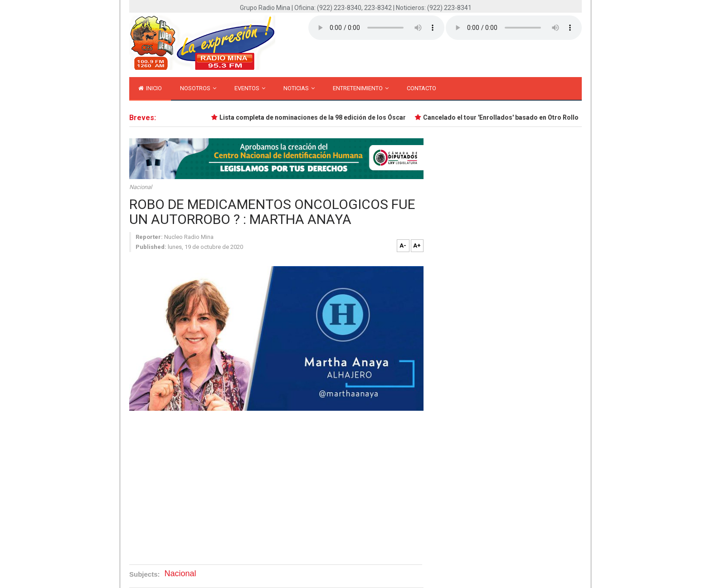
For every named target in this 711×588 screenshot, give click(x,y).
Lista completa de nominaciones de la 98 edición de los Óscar (314, 117)
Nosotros (198, 88)
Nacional (141, 187)
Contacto (421, 88)
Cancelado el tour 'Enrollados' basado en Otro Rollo (502, 117)
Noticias (299, 88)
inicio (150, 88)
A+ (417, 245)
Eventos (250, 88)
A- (403, 245)
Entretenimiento (361, 88)
